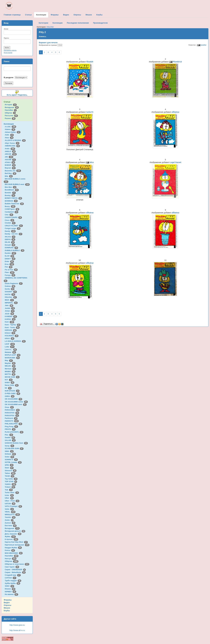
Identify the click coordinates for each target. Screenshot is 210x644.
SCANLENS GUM (14, 448)
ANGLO (10, 151)
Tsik (9, 490)
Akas (9, 138)
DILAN (10, 242)
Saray (9, 446)
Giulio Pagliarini (14, 283)
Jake (9, 305)
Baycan (10, 168)
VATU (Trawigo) (13, 506)
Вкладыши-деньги (15, 531)
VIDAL (10, 512)
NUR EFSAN (12, 391)
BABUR (10, 165)
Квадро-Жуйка (13, 548)
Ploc (9, 435)
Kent (9, 322)
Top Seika (11, 479)
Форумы (8, 600)
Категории (44, 23)
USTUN (10, 504)
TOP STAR (11, 481)
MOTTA (10, 374)
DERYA (10, 239)
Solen (9, 457)
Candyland (12, 212)
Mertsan (10, 369)
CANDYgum (12, 209)
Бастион (11, 526)
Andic (10, 149)
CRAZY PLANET (14, 226)
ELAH (9, 256)
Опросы (7, 605)
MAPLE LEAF (13, 355)
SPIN (9, 465)
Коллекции (9, 124)
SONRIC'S (11, 460)
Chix (9, 215)
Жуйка (10, 536)
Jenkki (10, 308)
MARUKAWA (12, 358)
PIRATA (10, 429)
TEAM (10, 476)
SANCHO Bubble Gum (16, 443)
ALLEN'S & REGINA (15, 140)
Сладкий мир (13, 575)
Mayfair (10, 363)
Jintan (10, 311)
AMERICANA (12, 146)
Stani (9, 468)
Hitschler (11, 297)
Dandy (10, 231)
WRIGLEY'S (12, 515)
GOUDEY (11, 292)
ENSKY (10, 259)
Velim (9, 509)
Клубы (7, 611)
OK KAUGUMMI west (16, 404)
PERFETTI (12, 421)
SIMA (9, 451)
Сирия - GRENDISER (15, 570)
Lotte (10, 347)
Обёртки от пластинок (17, 564)
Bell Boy (11, 173)
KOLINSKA (12, 336)
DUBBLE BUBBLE (15, 250)
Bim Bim (11, 187)
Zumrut (10, 523)
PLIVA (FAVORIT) (14, 432)
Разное (10, 118)
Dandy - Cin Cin (14, 234)
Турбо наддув (13, 581)
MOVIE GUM (12, 377)
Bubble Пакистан (14, 204)
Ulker (9, 498)
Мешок (7, 608)
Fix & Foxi (11, 270)
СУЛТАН (11, 578)
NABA (10, 382)
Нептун (11, 559)
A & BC (11, 127)
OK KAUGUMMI (14, 399)
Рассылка (11, 116)
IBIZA (9, 300)
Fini (9, 267)
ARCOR (11, 154)
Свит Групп (12, 567)
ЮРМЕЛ (10, 592)
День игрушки (13, 534)
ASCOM (10, 160)
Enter (9, 261)
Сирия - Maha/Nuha (15, 572)
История (11, 105)
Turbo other (12, 492)
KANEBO (11, 316)
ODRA (10, 396)
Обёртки (10, 113)
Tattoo (10, 473)
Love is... (11, 349)
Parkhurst (11, 418)
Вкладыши (12, 107)
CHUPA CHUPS (13, 217)
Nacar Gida (12, 385)
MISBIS (10, 372)
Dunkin (10, 253)
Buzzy (10, 206)
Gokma (10, 286)
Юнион (10, 589)
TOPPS (10, 484)
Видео (7, 603)
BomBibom (12, 190)
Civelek (10, 223)
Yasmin (10, 517)
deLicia (10, 237)
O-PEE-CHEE (12, 393)
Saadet (10, 437)
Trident (10, 487)
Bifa (9, 176)
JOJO (9, 314)
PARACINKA (12, 410)
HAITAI (10, 294)
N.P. (9, 380)
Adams (10, 129)
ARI (9, 157)
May (9, 360)
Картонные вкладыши (17, 545)
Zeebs (9, 520)
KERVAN (11, 330)
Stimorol (11, 471)
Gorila (10, 289)
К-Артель (12, 539)
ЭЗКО (9, 586)
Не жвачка (11, 594)
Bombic (10, 193)
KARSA (10, 319)
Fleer (10, 272)
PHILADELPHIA (14, 424)
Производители (100, 23)
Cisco (9, 220)
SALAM (10, 440)
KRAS (10, 338)
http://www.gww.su (17, 625)
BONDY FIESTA (14, 198)
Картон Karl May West (16, 542)
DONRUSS (11, 248)
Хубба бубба (13, 583)
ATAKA (10, 162)
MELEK (10, 366)
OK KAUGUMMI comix (16, 402)
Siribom (10, 454)
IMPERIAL (11, 303)
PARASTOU (12, 416)
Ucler (9, 495)
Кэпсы (10, 550)
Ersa (9, 264)
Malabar (10, 352)
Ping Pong (11, 427)
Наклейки (11, 110)
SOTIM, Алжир (13, 462)
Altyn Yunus (12, 143)
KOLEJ (10, 333)
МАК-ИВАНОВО (14, 553)
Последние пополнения (78, 23)
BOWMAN (11, 201)
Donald (10, 245)
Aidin (9, 135)
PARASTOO (12, 413)
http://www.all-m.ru (17, 630)
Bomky (10, 195)
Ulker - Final (12, 501)
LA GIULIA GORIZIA (15, 341)
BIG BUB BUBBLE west (17, 184)
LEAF (10, 344)
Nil (8, 388)
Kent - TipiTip (13, 325)
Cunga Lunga (13, 228)
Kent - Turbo (12, 327)
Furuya (10, 275)
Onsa (9, 407)
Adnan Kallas (13, 132)
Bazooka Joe (13, 171)
